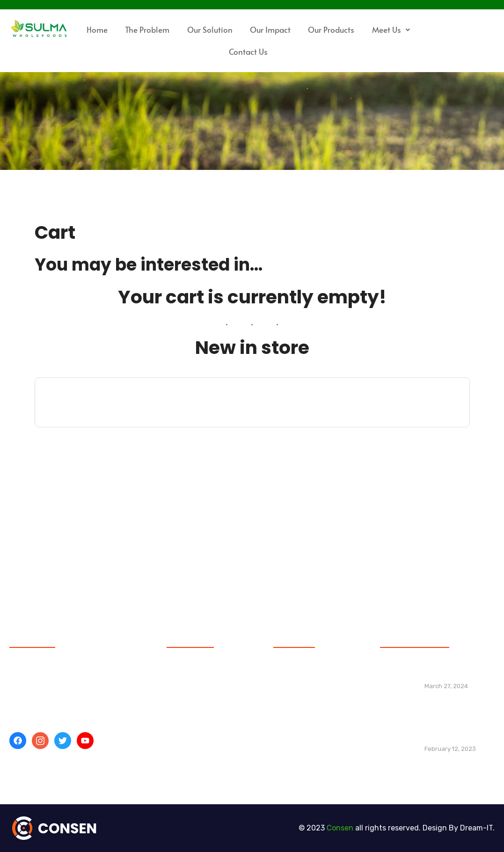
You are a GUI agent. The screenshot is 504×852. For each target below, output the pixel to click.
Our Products (331, 29)
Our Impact (270, 29)
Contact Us (248, 51)
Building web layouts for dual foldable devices (453, 732)
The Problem (147, 29)
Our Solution (210, 29)
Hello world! (445, 674)
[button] (391, 30)
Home (97, 29)
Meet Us (391, 29)
